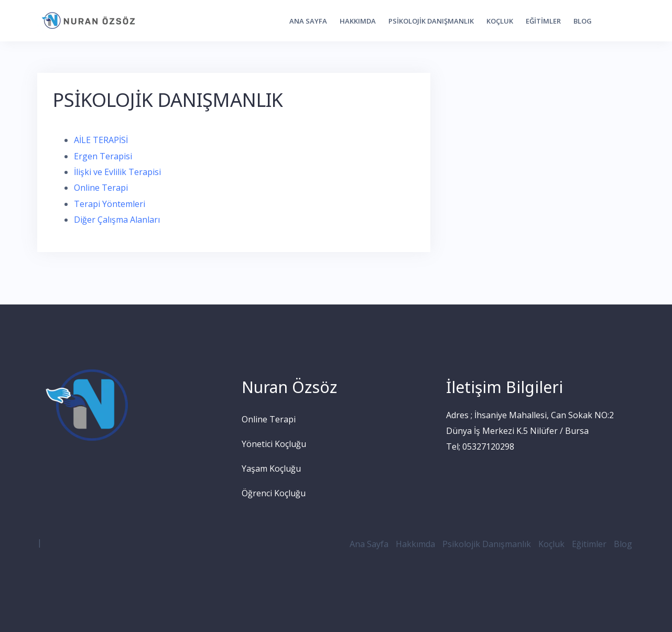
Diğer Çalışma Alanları (117, 220)
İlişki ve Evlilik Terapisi (117, 172)
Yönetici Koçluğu (274, 444)
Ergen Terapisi (103, 156)
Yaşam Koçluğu (271, 468)
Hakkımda (358, 21)
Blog (583, 21)
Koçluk (500, 21)
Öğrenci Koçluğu (274, 493)
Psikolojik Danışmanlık (431, 21)
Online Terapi (101, 188)
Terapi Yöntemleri (110, 204)
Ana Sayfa (308, 21)
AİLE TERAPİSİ (101, 140)
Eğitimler (543, 21)
